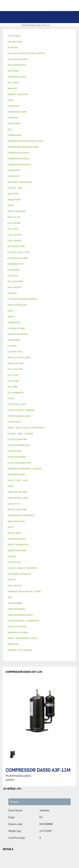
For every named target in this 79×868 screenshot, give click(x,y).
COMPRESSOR (14, 135)
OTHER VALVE (14, 422)
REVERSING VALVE (17, 539)
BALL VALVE (13, 82)
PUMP (10, 486)
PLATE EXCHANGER (17, 457)
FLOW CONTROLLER (17, 305)
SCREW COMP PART (17, 550)
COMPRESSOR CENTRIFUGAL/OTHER (25, 141)
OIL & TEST (13, 375)
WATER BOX (13, 644)
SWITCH (12, 580)
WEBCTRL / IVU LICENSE (20, 650)
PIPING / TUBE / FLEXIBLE (20, 434)
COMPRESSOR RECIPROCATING (23, 147)
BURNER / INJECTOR (18, 94)
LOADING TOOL (15, 352)
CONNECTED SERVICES (19, 164)
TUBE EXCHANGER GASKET (20, 615)
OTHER (11, 398)
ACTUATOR (13, 47)
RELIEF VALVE (14, 533)
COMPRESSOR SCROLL (19, 159)
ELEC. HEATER (14, 241)
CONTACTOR (13, 176)
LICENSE (12, 346)
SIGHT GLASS (14, 562)
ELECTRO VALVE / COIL (19, 252)
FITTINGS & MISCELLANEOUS (22, 299)
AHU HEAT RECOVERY (18, 59)
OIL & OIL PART (15, 369)
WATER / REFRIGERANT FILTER (22, 638)
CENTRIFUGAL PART (17, 112)
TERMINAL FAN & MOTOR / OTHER (24, 591)
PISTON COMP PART (17, 439)
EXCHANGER (14, 270)
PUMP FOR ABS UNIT (18, 492)
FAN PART (12, 293)
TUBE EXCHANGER (16, 609)
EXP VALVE (13, 276)
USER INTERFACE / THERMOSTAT (23, 621)
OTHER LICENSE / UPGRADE (21, 410)
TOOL (10, 597)
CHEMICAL (13, 118)
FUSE (10, 311)
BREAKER (12, 88)
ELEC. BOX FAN (15, 235)
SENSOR (12, 556)
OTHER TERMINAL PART (19, 416)
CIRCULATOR (14, 123)
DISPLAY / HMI (15, 188)
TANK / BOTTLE (15, 586)
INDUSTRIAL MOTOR (18, 334)
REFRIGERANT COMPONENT (21, 515)
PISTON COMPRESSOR (19, 445)
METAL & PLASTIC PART (19, 357)
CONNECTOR (14, 170)
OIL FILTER (13, 381)
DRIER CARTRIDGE (17, 211)
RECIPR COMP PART (17, 509)
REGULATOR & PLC (17, 521)
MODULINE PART (16, 363)
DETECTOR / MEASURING (20, 182)
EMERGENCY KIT (16, 264)
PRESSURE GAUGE (16, 474)
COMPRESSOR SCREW (18, 153)
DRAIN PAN (13, 194)
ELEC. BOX (13, 229)
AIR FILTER (13, 71)
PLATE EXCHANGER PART (19, 463)
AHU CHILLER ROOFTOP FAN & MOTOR (26, 53)
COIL (10, 129)
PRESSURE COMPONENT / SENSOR (24, 469)
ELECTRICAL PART (16, 246)
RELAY (11, 527)
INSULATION (14, 340)
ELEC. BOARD (14, 223)
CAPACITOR (13, 106)
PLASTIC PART (15, 451)
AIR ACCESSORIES (17, 65)
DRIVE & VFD (14, 217)
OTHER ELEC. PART (17, 404)
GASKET (11, 316)
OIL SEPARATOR (15, 393)
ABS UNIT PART (15, 42)
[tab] (39, 36)
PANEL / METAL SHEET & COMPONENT (26, 428)
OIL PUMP (13, 387)
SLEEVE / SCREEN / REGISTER (22, 568)
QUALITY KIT (14, 504)
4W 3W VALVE (14, 36)
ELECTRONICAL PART (18, 258)
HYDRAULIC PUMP (16, 328)
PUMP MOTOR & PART (18, 498)
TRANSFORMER (15, 603)
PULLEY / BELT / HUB (18, 480)
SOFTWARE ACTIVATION (19, 574)
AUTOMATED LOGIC (17, 77)
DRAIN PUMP (14, 200)
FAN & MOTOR (14, 287)
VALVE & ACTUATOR (17, 627)
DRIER (11, 205)
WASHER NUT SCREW (18, 632)
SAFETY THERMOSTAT (18, 545)
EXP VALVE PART (15, 281)
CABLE (11, 100)
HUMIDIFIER (14, 322)
